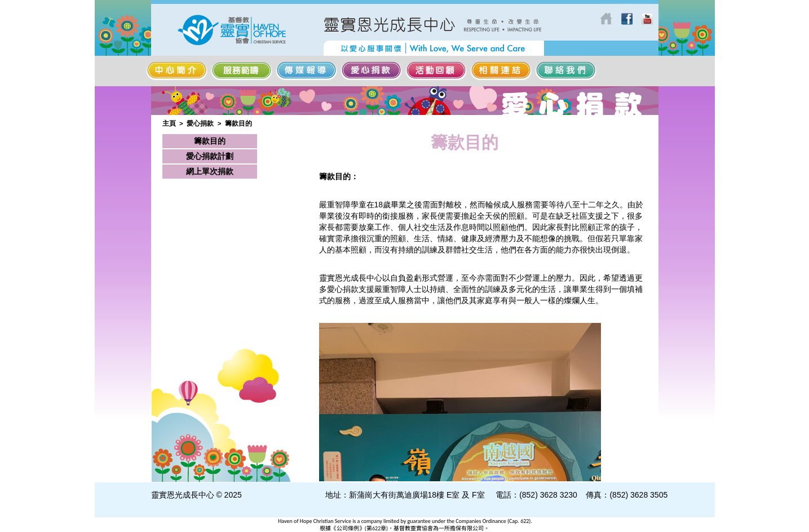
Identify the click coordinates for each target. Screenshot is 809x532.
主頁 (169, 123)
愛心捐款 (200, 123)
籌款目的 (238, 123)
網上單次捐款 (210, 171)
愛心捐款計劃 (210, 156)
